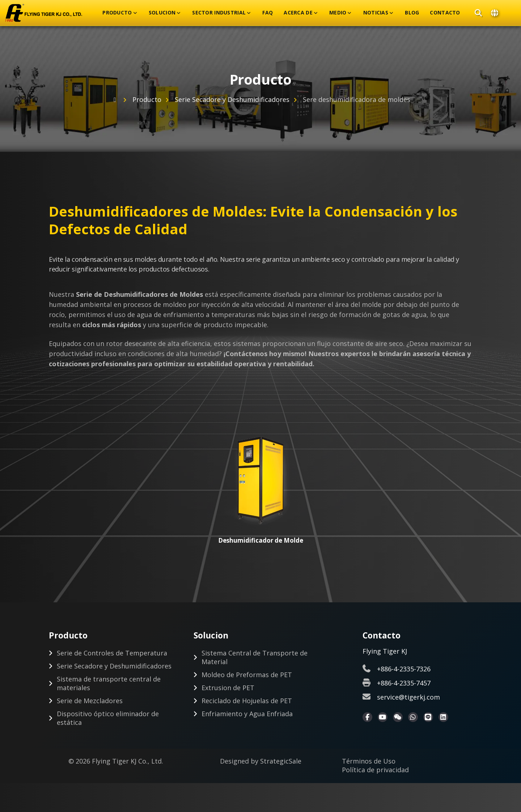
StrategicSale (281, 761)
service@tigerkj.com (408, 697)
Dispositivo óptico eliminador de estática (108, 718)
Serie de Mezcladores (90, 701)
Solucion (162, 13)
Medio (338, 13)
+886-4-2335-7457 (404, 683)
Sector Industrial (219, 13)
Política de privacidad (375, 770)
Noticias (376, 13)
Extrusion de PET (228, 688)
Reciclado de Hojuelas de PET (247, 701)
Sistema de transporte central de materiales (109, 684)
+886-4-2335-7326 (404, 669)
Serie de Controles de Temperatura (112, 653)
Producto (117, 13)
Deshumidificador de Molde (261, 540)
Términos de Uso (369, 761)
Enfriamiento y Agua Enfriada (247, 714)
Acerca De (298, 13)
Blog (412, 13)
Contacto (445, 13)
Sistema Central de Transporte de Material (255, 658)
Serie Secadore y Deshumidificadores (232, 99)
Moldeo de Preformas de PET (247, 675)
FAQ (268, 13)
